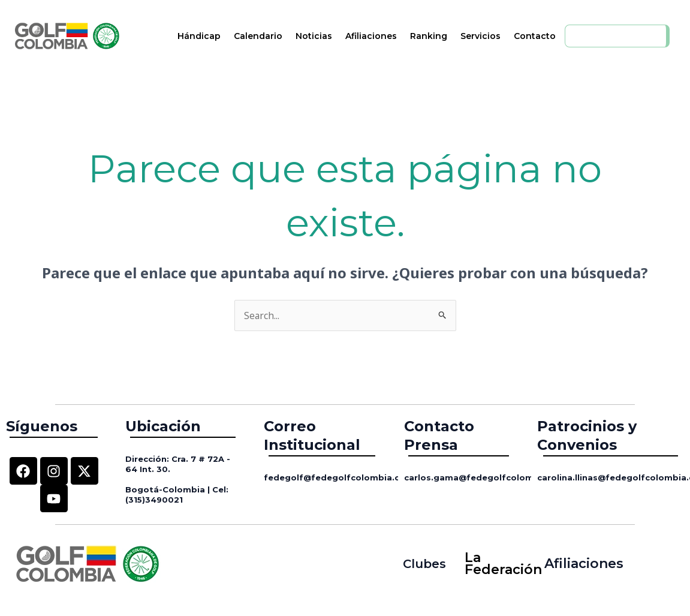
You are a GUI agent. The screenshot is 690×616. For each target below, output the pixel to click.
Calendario (258, 36)
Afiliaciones (371, 36)
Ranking (429, 36)
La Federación (499, 564)
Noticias (314, 36)
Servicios (480, 36)
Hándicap (199, 36)
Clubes (425, 564)
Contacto (535, 36)
